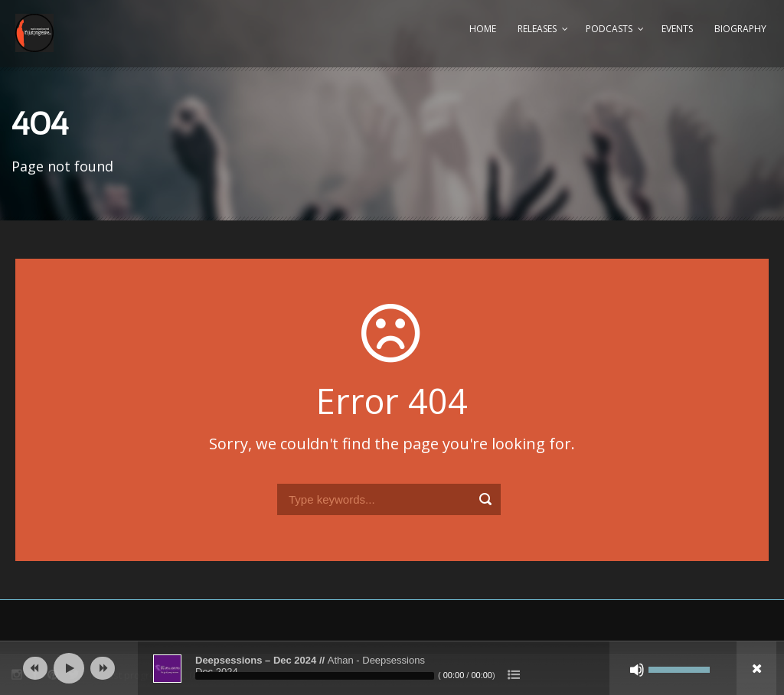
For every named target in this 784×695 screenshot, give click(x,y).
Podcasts (609, 29)
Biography (740, 29)
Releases (537, 29)
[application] (392, 668)
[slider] (315, 676)
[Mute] (637, 670)
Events (677, 29)
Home (483, 29)
